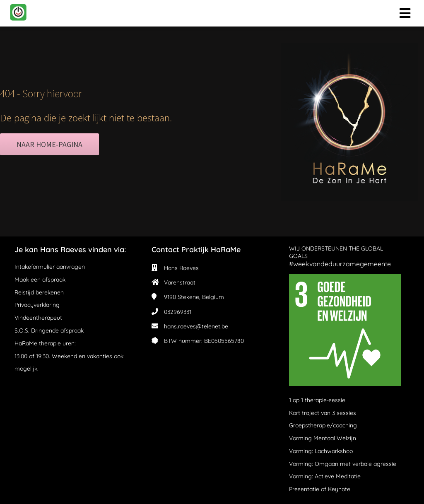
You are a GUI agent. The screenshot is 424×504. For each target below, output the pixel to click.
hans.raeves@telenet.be (196, 326)
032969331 (178, 312)
